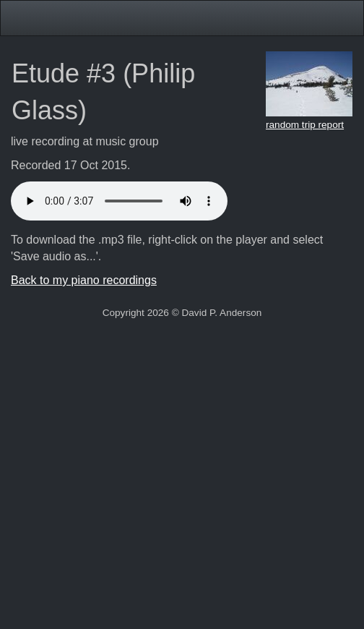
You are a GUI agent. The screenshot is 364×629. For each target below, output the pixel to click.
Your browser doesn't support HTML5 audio (119, 201)
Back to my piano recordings (84, 280)
